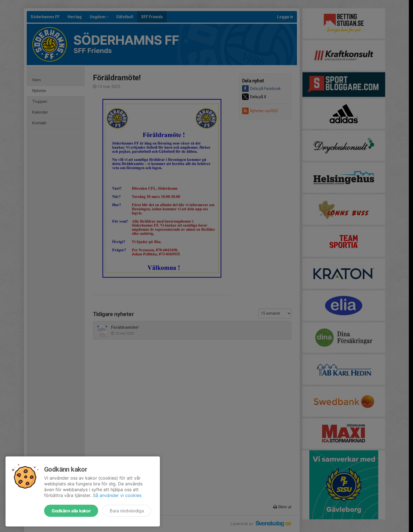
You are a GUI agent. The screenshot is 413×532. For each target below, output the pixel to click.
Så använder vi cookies (117, 495)
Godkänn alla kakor (71, 511)
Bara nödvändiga (127, 511)
